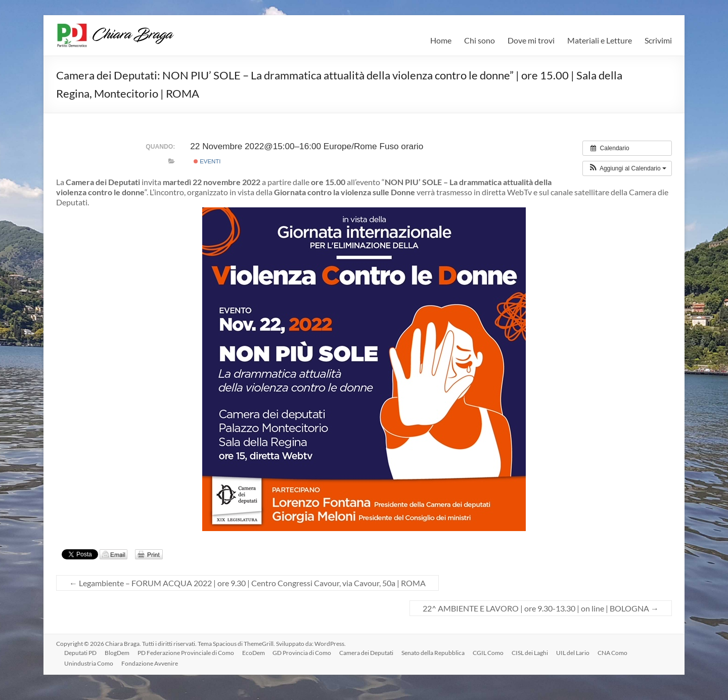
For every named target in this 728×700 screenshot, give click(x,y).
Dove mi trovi (531, 40)
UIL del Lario (573, 653)
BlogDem (117, 653)
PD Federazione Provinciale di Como (186, 653)
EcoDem (254, 653)
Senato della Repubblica (434, 653)
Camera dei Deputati (367, 653)
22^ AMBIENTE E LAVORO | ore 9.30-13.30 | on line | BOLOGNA (541, 608)
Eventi (207, 161)
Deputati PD (80, 653)
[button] (627, 168)
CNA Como (613, 653)
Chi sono (480, 40)
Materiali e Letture (600, 40)
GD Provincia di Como (302, 653)
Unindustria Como (89, 663)
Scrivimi (658, 40)
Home (441, 40)
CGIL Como (489, 653)
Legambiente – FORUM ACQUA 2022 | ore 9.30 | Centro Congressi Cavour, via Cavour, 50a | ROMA (247, 583)
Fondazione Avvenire (150, 663)
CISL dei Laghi (530, 653)
